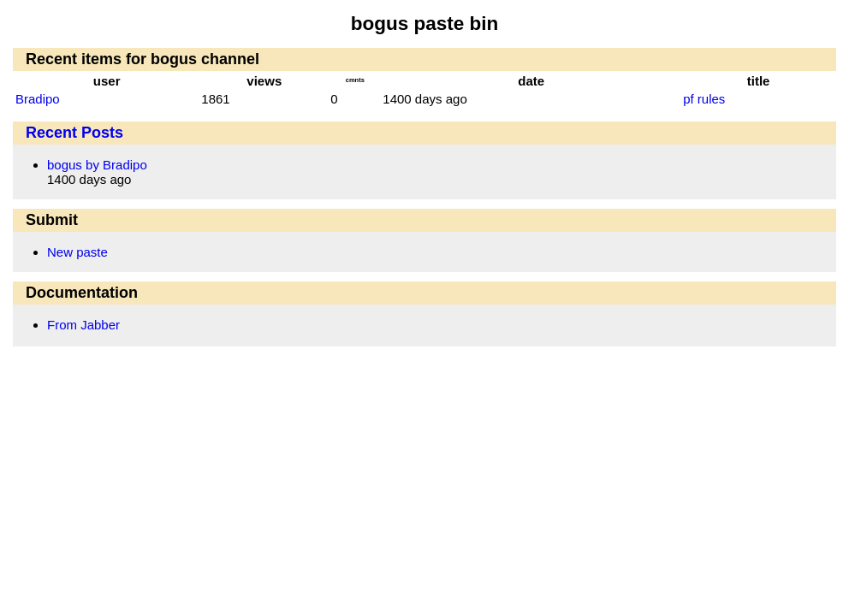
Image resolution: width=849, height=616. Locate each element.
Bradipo (38, 99)
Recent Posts (74, 133)
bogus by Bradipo (97, 165)
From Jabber (83, 325)
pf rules (704, 99)
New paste (77, 252)
